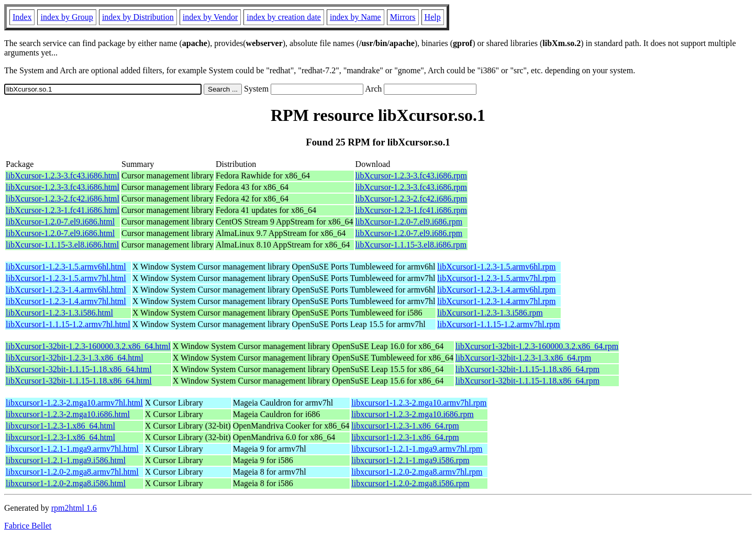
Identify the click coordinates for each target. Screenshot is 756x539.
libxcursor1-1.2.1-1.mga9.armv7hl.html (72, 449)
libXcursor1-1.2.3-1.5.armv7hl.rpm (496, 278)
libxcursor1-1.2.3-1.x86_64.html (60, 426)
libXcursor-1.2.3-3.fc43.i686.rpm (411, 176)
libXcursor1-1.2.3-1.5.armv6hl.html (66, 267)
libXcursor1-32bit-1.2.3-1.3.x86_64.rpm (523, 358)
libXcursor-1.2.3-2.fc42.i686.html (63, 199)
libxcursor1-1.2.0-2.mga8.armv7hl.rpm (417, 472)
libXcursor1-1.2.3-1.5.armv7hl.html (66, 278)
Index (22, 17)
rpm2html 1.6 (74, 508)
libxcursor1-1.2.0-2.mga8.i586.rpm (410, 483)
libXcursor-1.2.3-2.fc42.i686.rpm (411, 199)
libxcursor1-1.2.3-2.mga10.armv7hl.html (74, 403)
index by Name (355, 17)
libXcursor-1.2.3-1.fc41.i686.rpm (411, 210)
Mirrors (403, 17)
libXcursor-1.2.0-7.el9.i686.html (60, 222)
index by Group (66, 17)
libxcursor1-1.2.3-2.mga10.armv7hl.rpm (419, 403)
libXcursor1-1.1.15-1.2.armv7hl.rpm (498, 324)
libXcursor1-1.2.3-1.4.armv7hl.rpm (496, 301)
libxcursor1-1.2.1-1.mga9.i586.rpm (410, 460)
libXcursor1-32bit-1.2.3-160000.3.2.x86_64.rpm (537, 346)
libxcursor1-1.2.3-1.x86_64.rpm (405, 426)
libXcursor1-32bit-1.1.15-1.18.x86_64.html (79, 369)
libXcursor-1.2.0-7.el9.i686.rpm (409, 222)
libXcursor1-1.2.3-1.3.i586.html (59, 313)
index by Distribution (138, 17)
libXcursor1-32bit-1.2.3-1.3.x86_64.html (75, 358)
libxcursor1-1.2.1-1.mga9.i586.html (66, 460)
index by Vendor (210, 17)
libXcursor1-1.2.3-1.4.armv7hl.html (66, 301)
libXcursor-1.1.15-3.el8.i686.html (62, 245)
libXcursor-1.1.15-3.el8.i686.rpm (411, 245)
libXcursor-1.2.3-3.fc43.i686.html (63, 176)
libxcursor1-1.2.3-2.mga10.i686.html (68, 414)
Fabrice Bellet (28, 526)
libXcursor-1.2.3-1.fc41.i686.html (63, 210)
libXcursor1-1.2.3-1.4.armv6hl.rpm (496, 290)
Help (433, 17)
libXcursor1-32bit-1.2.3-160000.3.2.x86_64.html (88, 346)
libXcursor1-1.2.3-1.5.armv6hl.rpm (496, 267)
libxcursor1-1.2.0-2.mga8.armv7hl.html (72, 472)
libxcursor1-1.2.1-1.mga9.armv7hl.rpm (417, 449)
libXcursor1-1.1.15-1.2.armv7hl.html (68, 324)
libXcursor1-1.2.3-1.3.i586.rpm (490, 313)
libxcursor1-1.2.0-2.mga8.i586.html (66, 483)
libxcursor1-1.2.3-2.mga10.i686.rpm (412, 414)
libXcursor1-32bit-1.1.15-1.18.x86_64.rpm (527, 369)
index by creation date (284, 17)
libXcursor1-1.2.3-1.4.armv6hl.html (66, 290)
